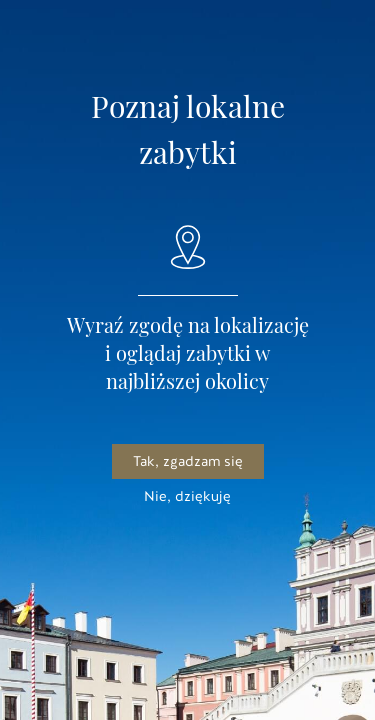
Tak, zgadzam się (188, 461)
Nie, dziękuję (187, 496)
